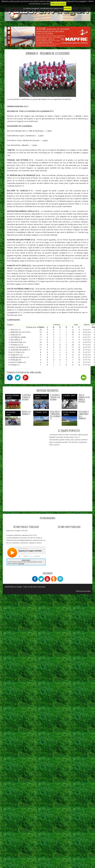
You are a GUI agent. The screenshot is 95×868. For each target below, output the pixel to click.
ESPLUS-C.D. (16, 330)
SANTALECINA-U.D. (18, 342)
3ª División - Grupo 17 (69, 397)
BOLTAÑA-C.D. (16, 340)
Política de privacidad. (58, 4)
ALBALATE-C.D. (17, 355)
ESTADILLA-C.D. (17, 345)
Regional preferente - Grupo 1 (13, 397)
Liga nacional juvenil (11, 413)
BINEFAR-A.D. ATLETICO (20, 332)
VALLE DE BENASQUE (19, 347)
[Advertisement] (25, 487)
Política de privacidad (83, 591)
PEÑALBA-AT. (16, 360)
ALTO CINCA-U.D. (18, 352)
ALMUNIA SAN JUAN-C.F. (20, 350)
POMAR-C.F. (15, 365)
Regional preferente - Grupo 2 (41, 397)
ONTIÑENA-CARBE (18, 337)
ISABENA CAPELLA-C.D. (20, 357)
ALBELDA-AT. (16, 335)
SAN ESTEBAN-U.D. (18, 362)
